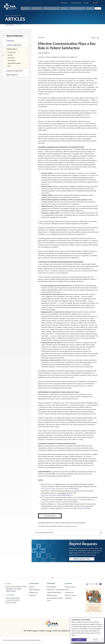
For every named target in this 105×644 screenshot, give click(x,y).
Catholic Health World (14, 45)
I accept (79, 640)
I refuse (95, 640)
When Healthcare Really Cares (55, 599)
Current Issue (11, 52)
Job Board (68, 598)
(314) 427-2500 (11, 602)
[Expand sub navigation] (27, 45)
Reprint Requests (12, 75)
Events (67, 590)
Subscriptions (12, 60)
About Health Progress (14, 63)
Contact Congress (71, 595)
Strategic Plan (33, 592)
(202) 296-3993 (11, 591)
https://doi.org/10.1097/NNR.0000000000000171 (57, 495)
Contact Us (32, 595)
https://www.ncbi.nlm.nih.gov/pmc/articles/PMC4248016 (60, 502)
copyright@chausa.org (70, 526)
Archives (10, 55)
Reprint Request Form (82, 559)
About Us (32, 587)
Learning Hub (69, 592)
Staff (9, 66)
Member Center (70, 587)
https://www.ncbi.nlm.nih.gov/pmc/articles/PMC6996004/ (60, 489)
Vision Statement (34, 590)
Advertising (11, 58)
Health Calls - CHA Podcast (56, 590)
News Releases (52, 587)
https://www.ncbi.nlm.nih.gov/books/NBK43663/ (75, 508)
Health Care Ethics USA (14, 71)
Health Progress (10, 25)
